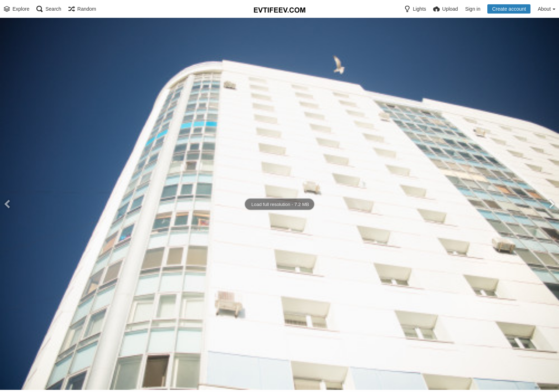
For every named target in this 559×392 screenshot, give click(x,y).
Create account (509, 9)
